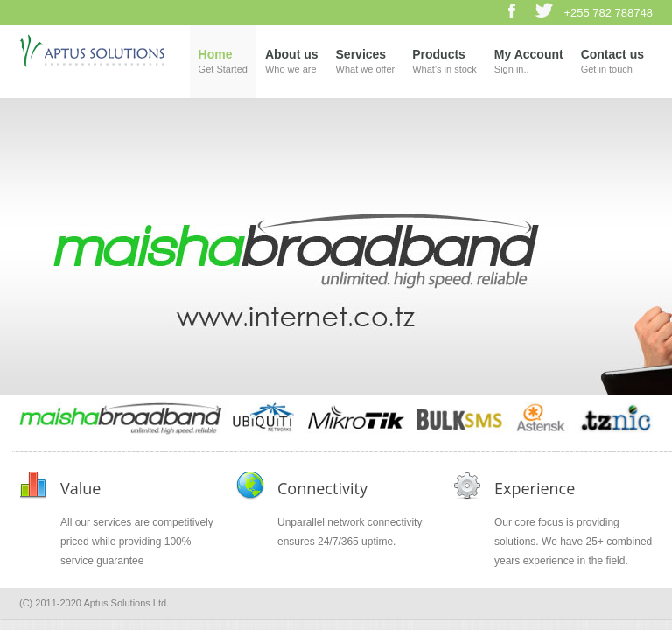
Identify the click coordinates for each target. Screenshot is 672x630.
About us (292, 63)
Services (366, 63)
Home (223, 63)
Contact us (612, 63)
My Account (529, 63)
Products (444, 63)
